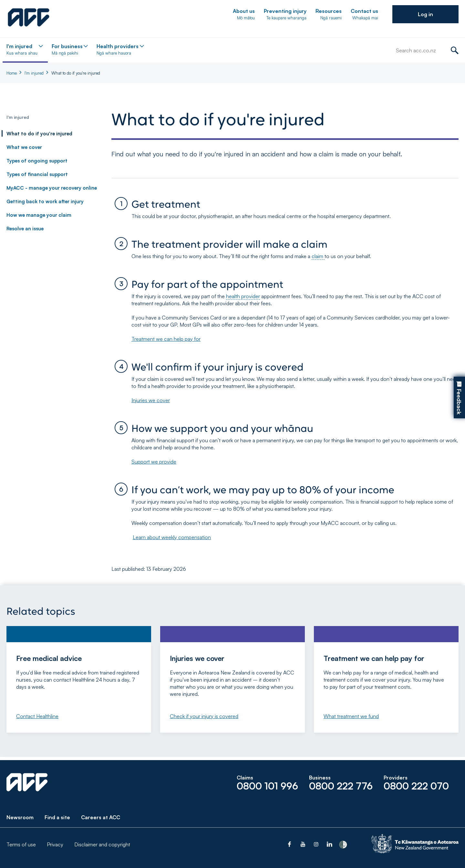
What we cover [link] (24, 147)
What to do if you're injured (76, 73)
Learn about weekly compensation (172, 537)
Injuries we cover (151, 400)
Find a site (57, 817)
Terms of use (21, 844)
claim (318, 256)
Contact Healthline (37, 716)
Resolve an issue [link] (25, 229)
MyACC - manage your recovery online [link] (52, 188)
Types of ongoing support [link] (37, 161)
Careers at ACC (101, 817)
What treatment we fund (351, 716)
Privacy (55, 844)
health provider (243, 296)
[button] (425, 14)
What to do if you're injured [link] (39, 134)
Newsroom (20, 817)
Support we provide (154, 462)
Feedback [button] (459, 402)
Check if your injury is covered (204, 716)
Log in (425, 14)
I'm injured (34, 73)
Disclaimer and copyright (102, 844)
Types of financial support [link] (37, 174)
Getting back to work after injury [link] (45, 201)
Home (12, 73)
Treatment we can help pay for (166, 339)
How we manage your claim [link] (39, 215)
